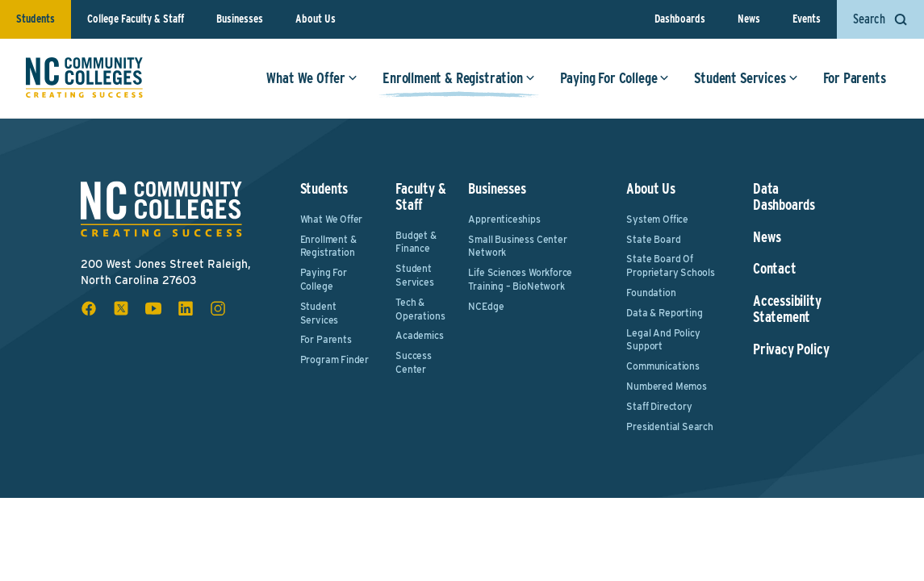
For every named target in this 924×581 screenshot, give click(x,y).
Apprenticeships (504, 219)
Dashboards (680, 19)
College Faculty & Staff (136, 19)
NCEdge (486, 306)
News (749, 19)
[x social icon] (121, 308)
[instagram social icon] (218, 308)
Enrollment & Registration (459, 79)
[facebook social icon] (89, 308)
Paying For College (614, 79)
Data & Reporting (664, 313)
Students (36, 19)
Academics (419, 335)
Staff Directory (659, 406)
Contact (775, 269)
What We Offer (312, 79)
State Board (653, 239)
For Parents (854, 79)
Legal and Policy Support (663, 340)
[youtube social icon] (153, 308)
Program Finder (334, 359)
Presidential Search (670, 426)
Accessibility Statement (787, 309)
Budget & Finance (416, 242)
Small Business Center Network (517, 246)
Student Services (746, 79)
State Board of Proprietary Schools (671, 265)
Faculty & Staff (420, 196)
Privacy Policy (791, 349)
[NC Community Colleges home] (84, 78)
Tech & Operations (420, 309)
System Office (657, 219)
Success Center (414, 362)
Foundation (651, 293)
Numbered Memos (666, 386)
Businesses (240, 19)
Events (807, 19)
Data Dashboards (784, 197)
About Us (316, 19)
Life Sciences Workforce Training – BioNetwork (520, 279)
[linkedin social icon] (186, 308)
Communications (663, 366)
